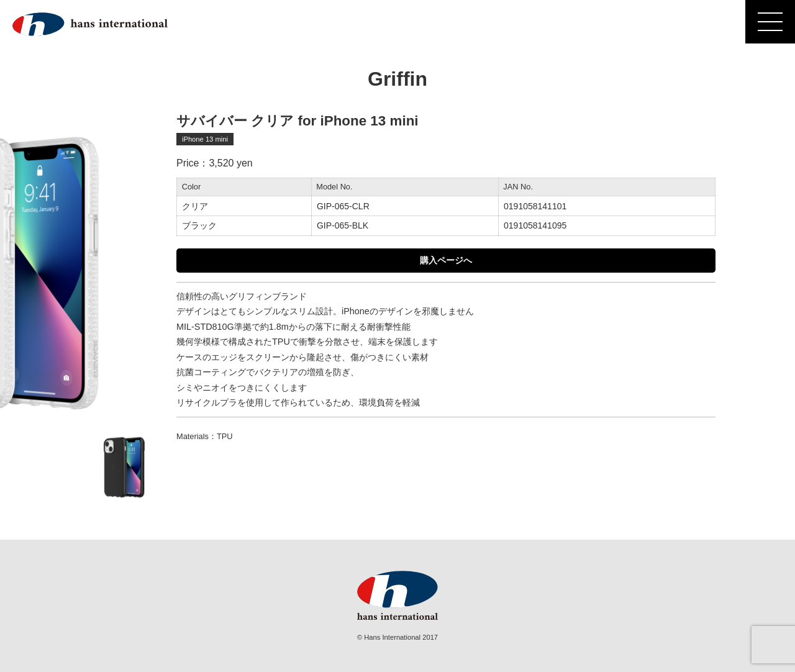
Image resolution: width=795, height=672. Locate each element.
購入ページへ (446, 260)
